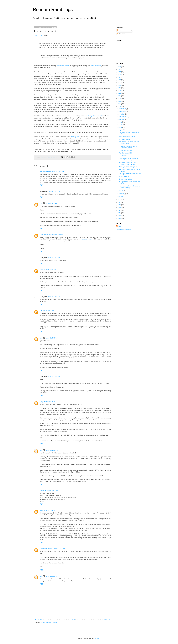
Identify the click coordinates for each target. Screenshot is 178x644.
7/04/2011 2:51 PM (59, 549)
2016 (120, 93)
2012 (120, 104)
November (123, 111)
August (122, 119)
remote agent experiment (93, 116)
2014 (120, 98)
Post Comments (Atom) (50, 622)
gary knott (43, 491)
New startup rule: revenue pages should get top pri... (129, 143)
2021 (120, 80)
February (122, 194)
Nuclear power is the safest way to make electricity (129, 187)
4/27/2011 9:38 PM (50, 402)
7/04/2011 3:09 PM (51, 576)
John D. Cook (39, 35)
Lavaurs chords (87, 239)
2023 (120, 75)
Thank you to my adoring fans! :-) (129, 167)
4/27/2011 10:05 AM (52, 338)
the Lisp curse (75, 137)
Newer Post (38, 619)
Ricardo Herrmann (46, 172)
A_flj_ (41, 402)
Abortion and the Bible (126, 153)
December (123, 109)
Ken (41, 311)
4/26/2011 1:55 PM (58, 172)
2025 (120, 69)
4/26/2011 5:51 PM (54, 258)
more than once (96, 66)
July (121, 122)
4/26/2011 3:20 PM (57, 234)
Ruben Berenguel (45, 234)
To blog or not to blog (125, 179)
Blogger (97, 639)
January (122, 196)
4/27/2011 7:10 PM (54, 377)
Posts (119, 30)
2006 (120, 210)
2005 (120, 213)
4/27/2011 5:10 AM (54, 297)
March (122, 191)
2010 (120, 200)
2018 (120, 88)
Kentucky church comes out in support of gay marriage (128, 163)
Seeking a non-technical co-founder (130, 174)
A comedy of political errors (127, 137)
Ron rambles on (124, 176)
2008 (120, 205)
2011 (120, 106)
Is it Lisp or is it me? (125, 139)
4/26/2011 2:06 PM (54, 191)
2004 (120, 216)
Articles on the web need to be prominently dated (128, 147)
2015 (120, 96)
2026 (120, 67)
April (121, 130)
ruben (41, 270)
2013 (120, 101)
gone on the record (63, 66)
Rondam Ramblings (53, 10)
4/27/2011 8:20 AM (49, 311)
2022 (120, 77)
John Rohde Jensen (46, 549)
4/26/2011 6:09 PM (50, 270)
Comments (121, 34)
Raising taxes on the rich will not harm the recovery (129, 159)
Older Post (107, 619)
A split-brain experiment (126, 150)
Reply (41, 185)
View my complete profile (123, 229)
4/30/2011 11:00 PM (50, 510)
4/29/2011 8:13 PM (53, 491)
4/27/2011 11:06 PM (52, 450)
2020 (120, 83)
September (123, 117)
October (122, 114)
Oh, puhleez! (123, 156)
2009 (120, 202)
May (121, 127)
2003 (120, 218)
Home (73, 619)
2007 (120, 208)
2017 (120, 91)
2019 (120, 85)
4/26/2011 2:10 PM (51, 203)
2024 (120, 72)
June (121, 125)
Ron (41, 203)
